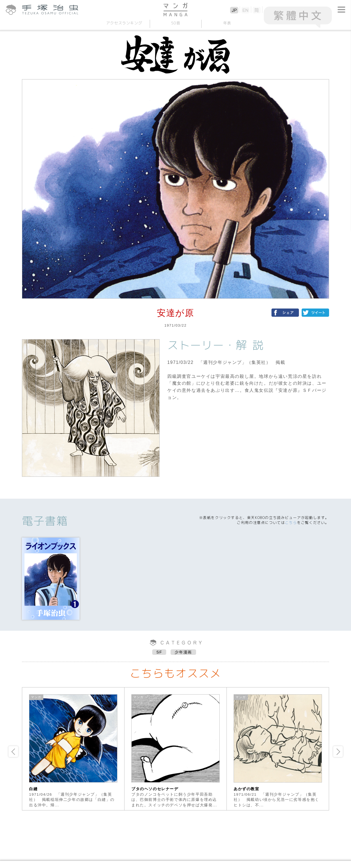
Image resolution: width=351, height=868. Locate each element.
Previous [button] (13, 752)
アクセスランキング (124, 23)
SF (159, 652)
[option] (73, 749)
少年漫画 (183, 652)
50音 (175, 23)
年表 (227, 23)
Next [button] (338, 752)
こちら (291, 522)
